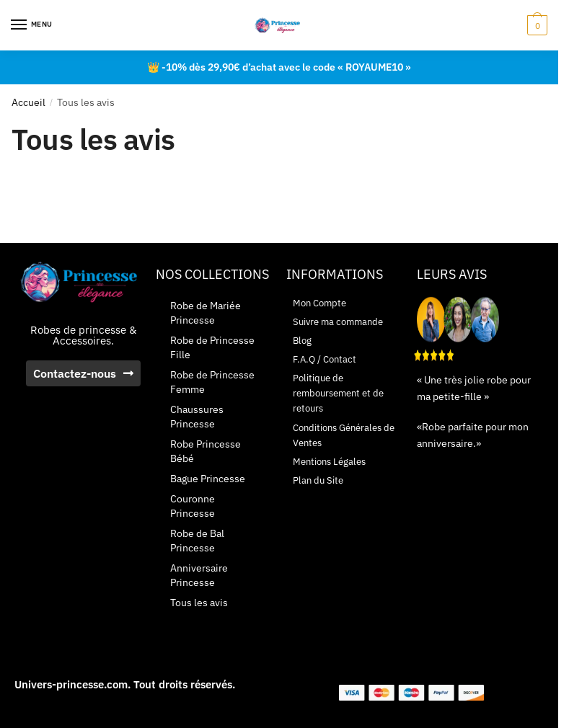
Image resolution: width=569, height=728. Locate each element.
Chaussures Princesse (197, 417)
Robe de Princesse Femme (212, 382)
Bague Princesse (208, 479)
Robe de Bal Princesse (197, 541)
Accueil (28, 102)
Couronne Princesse (193, 506)
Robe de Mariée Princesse (206, 313)
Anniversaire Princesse (199, 575)
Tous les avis (199, 603)
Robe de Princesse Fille (212, 347)
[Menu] (32, 25)
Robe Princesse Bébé (206, 451)
